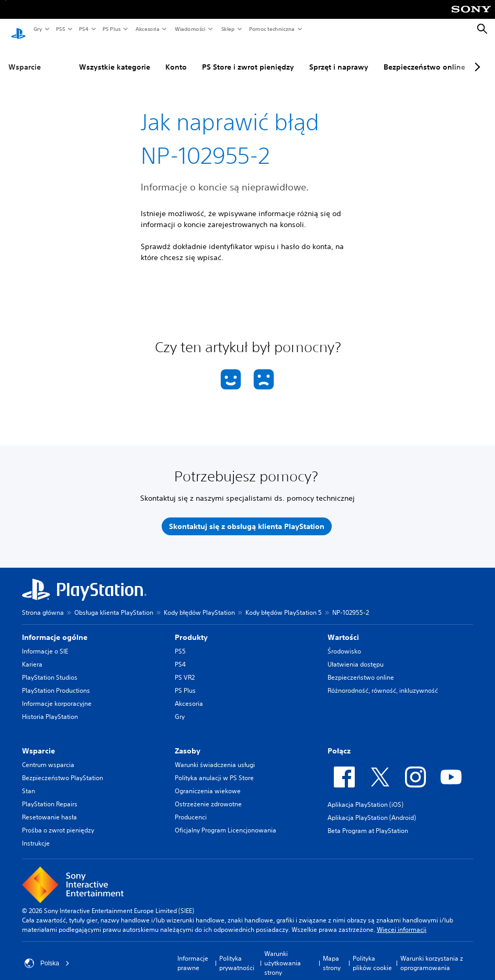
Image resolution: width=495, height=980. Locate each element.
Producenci (191, 807)
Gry (37, 29)
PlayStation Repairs (50, 794)
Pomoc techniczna (271, 29)
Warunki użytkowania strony (283, 953)
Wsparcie (25, 57)
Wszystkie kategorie (89, 57)
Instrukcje (36, 833)
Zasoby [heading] (188, 741)
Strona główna (43, 602)
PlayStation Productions (56, 680)
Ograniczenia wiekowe (208, 781)
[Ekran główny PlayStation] (18, 29)
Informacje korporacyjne (57, 694)
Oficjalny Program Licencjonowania (226, 820)
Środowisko (344, 641)
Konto (150, 57)
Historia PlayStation (50, 707)
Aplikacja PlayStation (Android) (372, 808)
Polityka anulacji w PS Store (214, 768)
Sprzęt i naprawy (313, 57)
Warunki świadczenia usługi (215, 755)
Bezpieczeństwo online (399, 57)
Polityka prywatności (237, 953)
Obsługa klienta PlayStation (114, 602)
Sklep (228, 29)
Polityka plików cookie (372, 953)
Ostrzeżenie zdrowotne (208, 794)
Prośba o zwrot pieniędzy (58, 820)
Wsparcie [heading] (38, 741)
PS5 (60, 29)
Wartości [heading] (343, 627)
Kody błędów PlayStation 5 (284, 602)
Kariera (32, 654)
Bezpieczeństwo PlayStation (63, 768)
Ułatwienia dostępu (356, 654)
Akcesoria (147, 29)
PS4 (83, 29)
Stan (29, 781)
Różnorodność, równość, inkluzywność (383, 680)
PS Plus (111, 29)
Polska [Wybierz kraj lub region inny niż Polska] (47, 953)
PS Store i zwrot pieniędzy (222, 57)
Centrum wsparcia (48, 755)
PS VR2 (185, 667)
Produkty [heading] (191, 627)
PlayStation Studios (50, 667)
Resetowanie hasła (49, 807)
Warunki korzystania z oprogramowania (432, 953)
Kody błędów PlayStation (199, 602)
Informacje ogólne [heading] (55, 627)
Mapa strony (332, 953)
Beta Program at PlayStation (368, 821)
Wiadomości (190, 29)
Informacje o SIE (45, 641)
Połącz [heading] (339, 741)
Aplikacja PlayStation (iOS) (365, 795)
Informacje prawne (193, 953)
